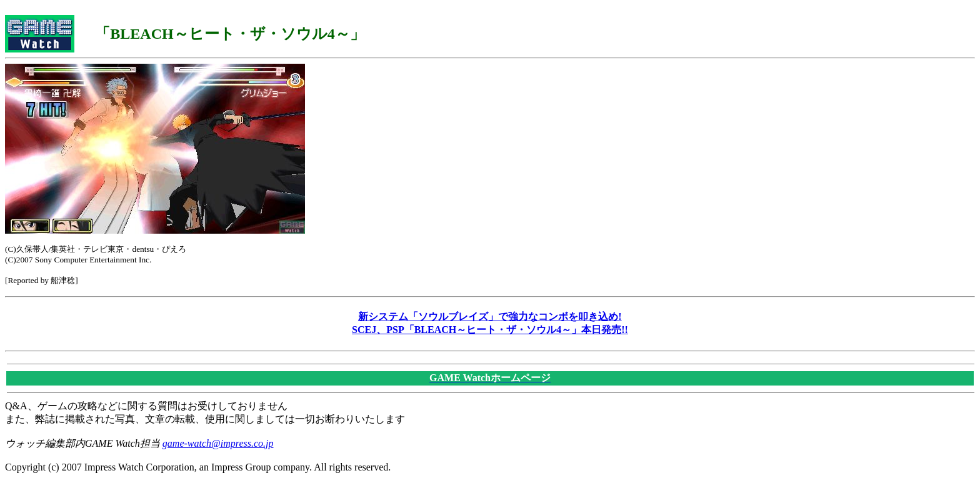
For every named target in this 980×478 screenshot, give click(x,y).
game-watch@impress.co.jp (218, 443)
